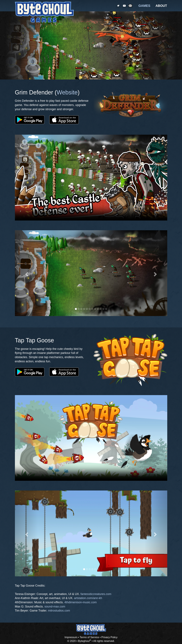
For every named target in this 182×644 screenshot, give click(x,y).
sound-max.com (55, 607)
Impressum (71, 637)
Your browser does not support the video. (91, 178)
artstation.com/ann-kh (88, 598)
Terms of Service (89, 637)
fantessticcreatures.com (96, 594)
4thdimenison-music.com (80, 602)
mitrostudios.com (59, 611)
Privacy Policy (109, 637)
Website (67, 92)
